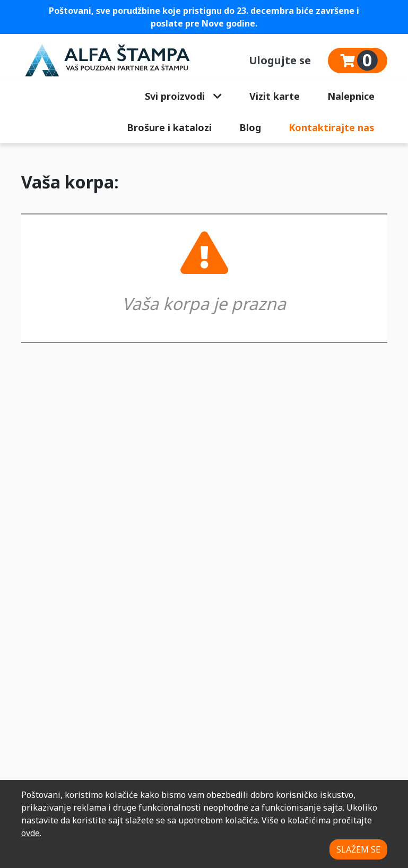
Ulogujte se (280, 60)
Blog (250, 127)
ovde (31, 833)
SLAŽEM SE (358, 849)
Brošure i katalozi (169, 127)
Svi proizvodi (183, 96)
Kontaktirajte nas (332, 127)
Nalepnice (351, 96)
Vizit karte (275, 96)
